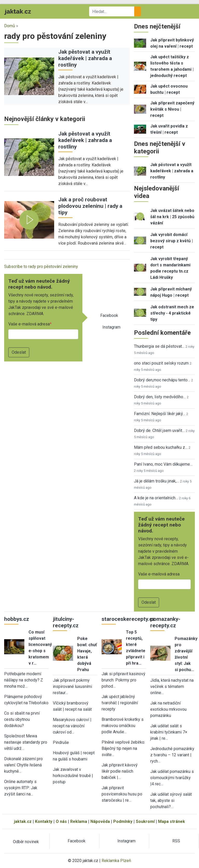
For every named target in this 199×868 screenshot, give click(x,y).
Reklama (79, 821)
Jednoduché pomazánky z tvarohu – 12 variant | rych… (172, 755)
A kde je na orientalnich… (156, 498)
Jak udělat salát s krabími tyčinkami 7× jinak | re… (169, 732)
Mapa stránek (172, 821)
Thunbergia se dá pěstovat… (159, 346)
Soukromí (145, 821)
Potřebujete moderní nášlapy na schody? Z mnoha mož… (24, 680)
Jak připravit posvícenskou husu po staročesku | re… (122, 794)
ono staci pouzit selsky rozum (161, 363)
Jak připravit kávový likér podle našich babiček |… (120, 771)
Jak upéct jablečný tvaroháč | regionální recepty (120, 703)
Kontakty (44, 821)
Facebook (109, 315)
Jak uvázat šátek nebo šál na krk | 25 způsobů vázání (172, 217)
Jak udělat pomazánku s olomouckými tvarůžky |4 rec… (172, 778)
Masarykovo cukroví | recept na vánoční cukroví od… (72, 726)
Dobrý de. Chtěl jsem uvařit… (159, 431)
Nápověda (100, 821)
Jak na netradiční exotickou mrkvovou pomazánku (168, 709)
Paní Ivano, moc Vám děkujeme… (163, 464)
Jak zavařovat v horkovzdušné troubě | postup (73, 776)
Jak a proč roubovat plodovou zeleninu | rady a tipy (90, 206)
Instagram (111, 327)
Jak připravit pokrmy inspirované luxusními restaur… (72, 686)
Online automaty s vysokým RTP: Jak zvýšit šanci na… (21, 788)
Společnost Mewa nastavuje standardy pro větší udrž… (26, 742)
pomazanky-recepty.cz (165, 622)
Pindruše (61, 742)
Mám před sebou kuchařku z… (161, 447)
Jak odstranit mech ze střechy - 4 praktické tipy (172, 313)
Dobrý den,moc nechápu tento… (162, 380)
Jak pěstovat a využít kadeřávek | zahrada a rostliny (85, 58)
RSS (176, 841)
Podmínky (123, 821)
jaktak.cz (23, 821)
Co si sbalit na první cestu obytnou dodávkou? (22, 719)
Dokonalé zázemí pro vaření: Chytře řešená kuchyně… (23, 765)
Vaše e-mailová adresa (29, 324)
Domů (10, 26)
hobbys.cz (17, 619)
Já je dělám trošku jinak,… (157, 481)
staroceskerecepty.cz (128, 619)
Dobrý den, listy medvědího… (160, 397)
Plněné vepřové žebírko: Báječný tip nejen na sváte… (123, 748)
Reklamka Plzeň (116, 861)
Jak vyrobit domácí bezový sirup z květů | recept (172, 241)
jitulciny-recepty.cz (66, 622)
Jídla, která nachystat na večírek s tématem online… (172, 686)
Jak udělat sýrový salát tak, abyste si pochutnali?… (171, 801)
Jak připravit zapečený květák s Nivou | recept (172, 109)
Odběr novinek (26, 842)
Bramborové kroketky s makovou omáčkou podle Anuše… (123, 726)
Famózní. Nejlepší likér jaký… (160, 414)
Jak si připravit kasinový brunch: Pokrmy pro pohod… (123, 680)
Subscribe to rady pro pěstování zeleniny (41, 266)
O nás (61, 821)
